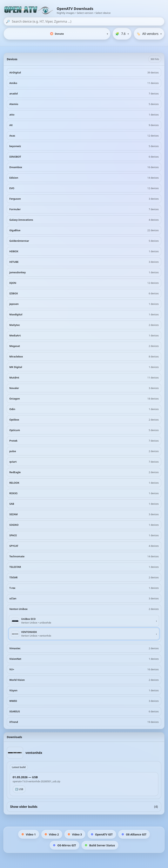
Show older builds (84, 807)
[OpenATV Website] (29, 11)
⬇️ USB (19, 789)
